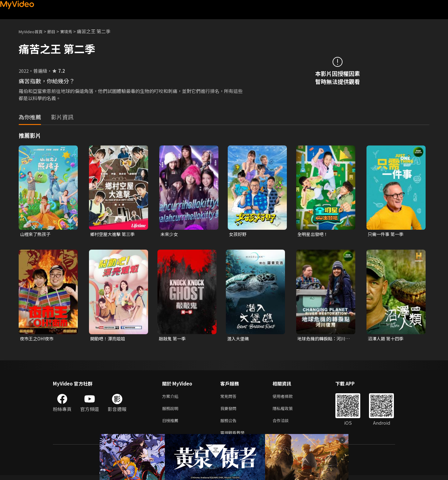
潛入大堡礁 (239, 339)
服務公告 (230, 424)
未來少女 (170, 234)
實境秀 (73, 31)
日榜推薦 (171, 424)
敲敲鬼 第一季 (173, 339)
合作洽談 (286, 424)
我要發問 (230, 411)
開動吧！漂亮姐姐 (109, 339)
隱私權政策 (288, 411)
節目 (56, 31)
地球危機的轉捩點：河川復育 (323, 339)
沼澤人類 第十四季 (387, 339)
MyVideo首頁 (33, 31)
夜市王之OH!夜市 (38, 339)
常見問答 (230, 398)
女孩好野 (238, 234)
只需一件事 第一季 (387, 234)
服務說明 (171, 411)
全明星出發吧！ (314, 234)
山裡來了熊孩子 (36, 234)
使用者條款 (288, 398)
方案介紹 (171, 398)
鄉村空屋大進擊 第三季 (114, 234)
